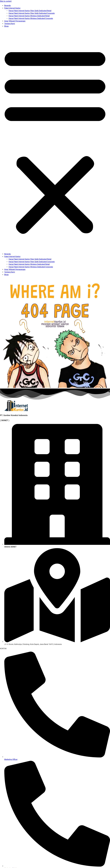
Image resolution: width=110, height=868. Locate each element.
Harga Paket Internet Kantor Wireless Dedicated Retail (29, 16)
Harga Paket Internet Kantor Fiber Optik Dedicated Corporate (32, 13)
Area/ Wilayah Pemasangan (15, 21)
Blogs (6, 26)
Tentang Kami (10, 24)
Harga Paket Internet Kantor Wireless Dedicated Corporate (31, 18)
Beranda (7, 6)
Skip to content (6, 1)
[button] (55, 140)
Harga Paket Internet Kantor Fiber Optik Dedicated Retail (30, 11)
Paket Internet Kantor (12, 8)
